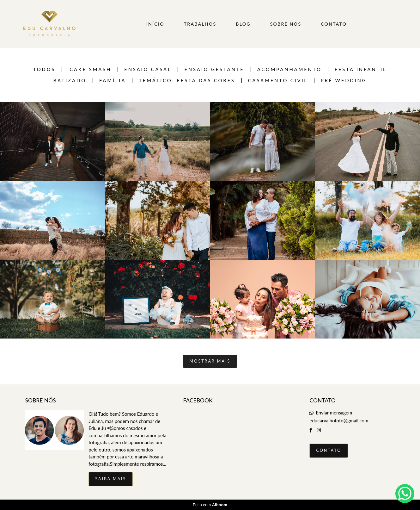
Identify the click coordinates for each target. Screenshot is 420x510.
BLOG (243, 24)
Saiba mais (111, 479)
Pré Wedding (344, 81)
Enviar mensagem (334, 413)
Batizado (70, 81)
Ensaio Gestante (214, 69)
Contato (329, 450)
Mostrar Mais (210, 361)
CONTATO (334, 24)
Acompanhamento (289, 69)
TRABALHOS (200, 24)
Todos (44, 69)
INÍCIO (155, 24)
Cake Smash (90, 69)
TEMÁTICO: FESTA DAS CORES (187, 81)
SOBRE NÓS (286, 24)
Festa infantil (361, 69)
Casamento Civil (278, 81)
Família (113, 81)
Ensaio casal (148, 69)
